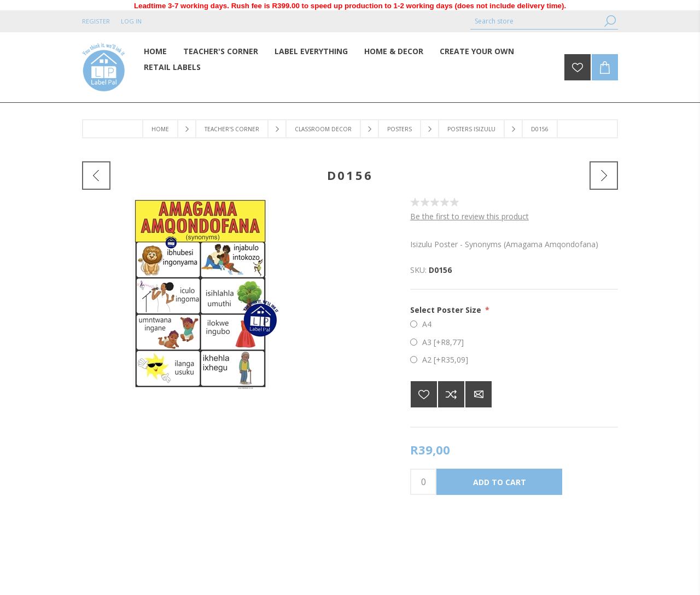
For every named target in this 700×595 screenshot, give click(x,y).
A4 (427, 324)
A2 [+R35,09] (445, 360)
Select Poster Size (447, 310)
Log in (131, 21)
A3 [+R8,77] (443, 342)
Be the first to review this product (469, 216)
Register (96, 21)
